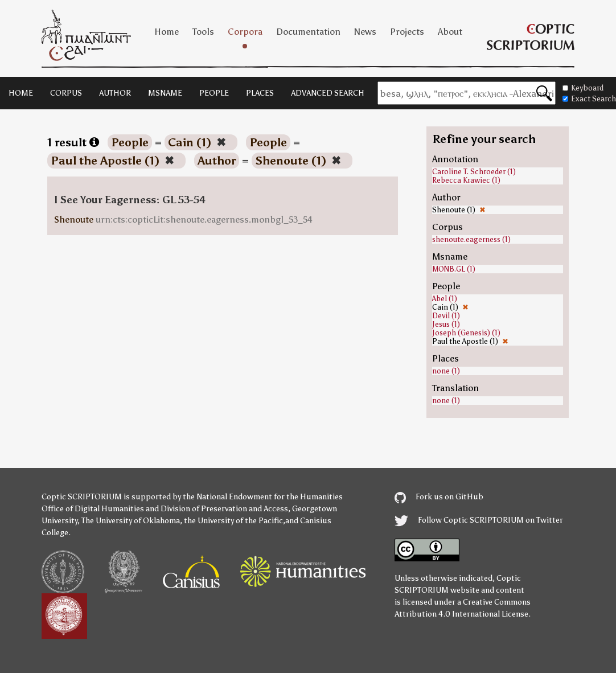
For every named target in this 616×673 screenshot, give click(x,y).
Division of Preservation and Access (224, 509)
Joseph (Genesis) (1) (466, 333)
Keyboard (583, 88)
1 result (73, 142)
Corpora (245, 32)
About (450, 32)
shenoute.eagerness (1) (471, 239)
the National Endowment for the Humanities (263, 497)
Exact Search (589, 99)
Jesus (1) (446, 324)
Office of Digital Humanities (93, 509)
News (365, 32)
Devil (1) (446, 316)
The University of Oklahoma (131, 521)
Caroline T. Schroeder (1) (474, 172)
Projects (407, 32)
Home (167, 32)
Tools (203, 32)
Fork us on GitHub (439, 497)
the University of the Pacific (233, 521)
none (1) (446, 371)
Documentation (308, 32)
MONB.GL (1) (454, 269)
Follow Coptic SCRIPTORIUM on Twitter (479, 520)
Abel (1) (445, 299)
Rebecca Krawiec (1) (466, 180)
